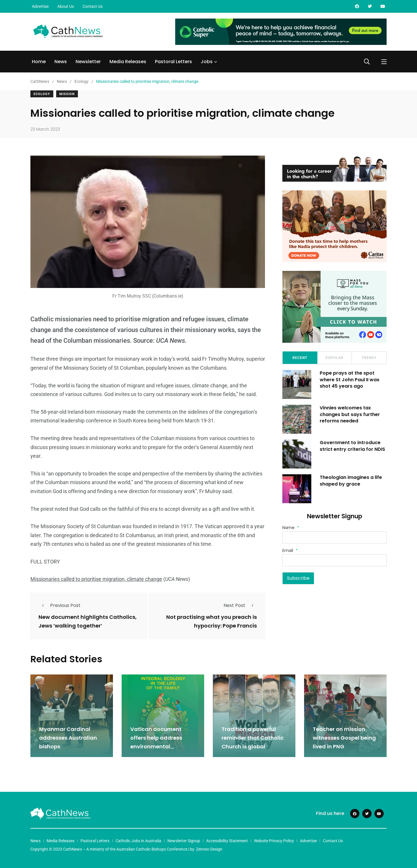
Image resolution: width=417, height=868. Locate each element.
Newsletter (88, 62)
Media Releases (128, 62)
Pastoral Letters (173, 62)
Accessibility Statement (227, 840)
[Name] (334, 537)
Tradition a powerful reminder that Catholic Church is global (253, 737)
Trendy (369, 358)
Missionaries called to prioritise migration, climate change (96, 579)
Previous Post (60, 605)
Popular (334, 358)
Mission (67, 94)
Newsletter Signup (184, 840)
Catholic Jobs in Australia (138, 840)
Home (39, 62)
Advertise (40, 6)
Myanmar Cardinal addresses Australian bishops (68, 737)
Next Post (240, 605)
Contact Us (93, 6)
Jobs (207, 62)
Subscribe (298, 578)
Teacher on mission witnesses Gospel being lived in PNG (344, 737)
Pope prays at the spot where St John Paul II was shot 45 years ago (350, 380)
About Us (66, 6)
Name (291, 528)
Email (290, 550)
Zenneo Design (209, 849)
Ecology (42, 94)
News (61, 62)
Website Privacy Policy (274, 840)
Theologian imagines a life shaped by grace (351, 480)
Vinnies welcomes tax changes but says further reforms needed (350, 414)
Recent (300, 358)
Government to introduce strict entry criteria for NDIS (353, 446)
